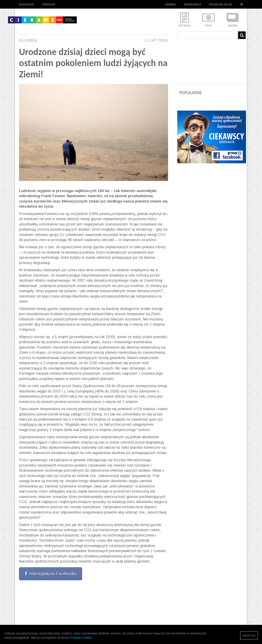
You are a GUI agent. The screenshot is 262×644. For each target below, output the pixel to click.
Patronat (49, 4)
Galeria (233, 26)
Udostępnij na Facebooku (51, 574)
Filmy (209, 26)
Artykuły (184, 26)
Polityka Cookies (81, 638)
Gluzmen (28, 40)
